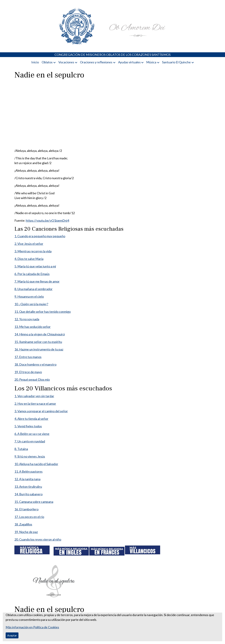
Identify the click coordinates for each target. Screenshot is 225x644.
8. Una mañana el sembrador (33, 289)
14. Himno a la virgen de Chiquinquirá (40, 334)
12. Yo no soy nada (27, 319)
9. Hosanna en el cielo (29, 296)
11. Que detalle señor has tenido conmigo (43, 312)
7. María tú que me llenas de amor (37, 281)
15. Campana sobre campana (34, 502)
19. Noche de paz (26, 532)
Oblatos (47, 62)
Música (151, 62)
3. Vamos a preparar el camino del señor (41, 411)
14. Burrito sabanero (28, 494)
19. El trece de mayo (28, 372)
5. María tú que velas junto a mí (35, 266)
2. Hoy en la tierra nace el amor (35, 404)
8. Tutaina (21, 449)
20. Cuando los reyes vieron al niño (38, 539)
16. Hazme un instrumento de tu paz (39, 349)
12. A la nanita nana (27, 479)
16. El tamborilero (26, 509)
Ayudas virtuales (129, 62)
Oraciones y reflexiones (96, 62)
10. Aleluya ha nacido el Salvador (36, 464)
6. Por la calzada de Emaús (32, 274)
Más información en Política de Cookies (32, 627)
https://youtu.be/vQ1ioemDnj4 (47, 220)
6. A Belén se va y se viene (32, 434)
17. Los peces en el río (29, 517)
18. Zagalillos (23, 524)
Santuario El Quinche (176, 62)
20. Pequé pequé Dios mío (32, 379)
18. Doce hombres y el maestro (35, 364)
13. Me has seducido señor (33, 327)
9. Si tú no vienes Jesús (30, 456)
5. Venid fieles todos (28, 426)
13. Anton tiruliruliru (28, 487)
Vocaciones (66, 62)
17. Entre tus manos (28, 357)
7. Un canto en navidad (30, 441)
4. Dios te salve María (29, 259)
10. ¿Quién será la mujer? (31, 304)
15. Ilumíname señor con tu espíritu (38, 342)
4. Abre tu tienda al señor (31, 419)
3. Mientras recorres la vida (33, 251)
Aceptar (12, 635)
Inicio (35, 62)
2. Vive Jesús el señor (29, 244)
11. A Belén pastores (28, 471)
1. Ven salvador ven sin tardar (34, 396)
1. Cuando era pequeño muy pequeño (40, 236)
